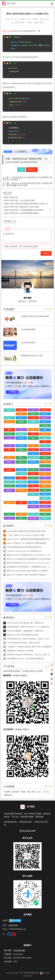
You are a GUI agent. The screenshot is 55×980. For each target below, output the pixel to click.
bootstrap (9, 486)
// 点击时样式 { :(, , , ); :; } (14, 133)
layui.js (33, 502)
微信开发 (21, 490)
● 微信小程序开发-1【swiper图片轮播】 (20, 200)
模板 (45, 486)
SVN (33, 446)
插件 (9, 450)
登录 (8, 229)
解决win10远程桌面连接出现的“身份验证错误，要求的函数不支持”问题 (28, 184)
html (45, 478)
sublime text (9, 502)
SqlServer (9, 422)
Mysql (21, 478)
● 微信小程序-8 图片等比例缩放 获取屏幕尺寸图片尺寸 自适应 (28, 204)
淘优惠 (23, 792)
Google (21, 410)
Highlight (45, 418)
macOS (33, 414)
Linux (21, 414)
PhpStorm (45, 494)
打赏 (21, 170)
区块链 (45, 474)
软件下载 (33, 462)
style (45, 490)
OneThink (45, 450)
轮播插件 (45, 498)
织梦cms (45, 518)
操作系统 (33, 506)
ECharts (33, 482)
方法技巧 (9, 462)
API (9, 518)
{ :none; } (11, 70)
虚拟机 (45, 458)
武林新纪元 (8, 795)
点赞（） (32, 170)
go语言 (9, 470)
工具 (21, 502)
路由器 (21, 450)
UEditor (21, 486)
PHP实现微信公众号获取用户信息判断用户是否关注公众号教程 (28, 178)
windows (45, 414)
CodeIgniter (33, 457)
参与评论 (46, 253)
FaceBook (45, 434)
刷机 (33, 438)
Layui (21, 474)
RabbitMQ (21, 446)
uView (45, 422)
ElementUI (45, 410)
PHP (45, 514)
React (33, 474)
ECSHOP (33, 490)
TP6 (33, 450)
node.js (33, 478)
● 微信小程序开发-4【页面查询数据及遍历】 (22, 213)
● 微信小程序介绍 (11, 197)
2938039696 (13, 925)
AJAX (33, 514)
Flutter (45, 438)
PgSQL (33, 418)
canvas (33, 434)
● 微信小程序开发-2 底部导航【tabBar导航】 (22, 207)
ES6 (33, 430)
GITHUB (45, 482)
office (21, 518)
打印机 (9, 410)
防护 (21, 462)
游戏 (45, 430)
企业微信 (33, 422)
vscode (45, 442)
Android (21, 470)
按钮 (27, 44)
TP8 (21, 418)
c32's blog (46, 792)
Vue (33, 454)
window (21, 482)
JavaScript (45, 462)
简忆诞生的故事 (27, 831)
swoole (45, 454)
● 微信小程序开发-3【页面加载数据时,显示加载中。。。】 (27, 210)
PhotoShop (45, 506)
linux (9, 482)
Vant (33, 410)
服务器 (9, 490)
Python (45, 502)
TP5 (9, 514)
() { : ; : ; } (16, 102)
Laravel (9, 478)
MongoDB (45, 426)
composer (45, 446)
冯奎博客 (7, 792)
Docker (9, 446)
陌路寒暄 (15, 792)
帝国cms (21, 458)
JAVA (33, 470)
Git (45, 470)
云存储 (21, 438)
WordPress (21, 434)
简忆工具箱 (31, 792)
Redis (9, 457)
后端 (42, 19)
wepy (21, 430)
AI (45, 466)
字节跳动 (21, 422)
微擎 (9, 430)
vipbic (39, 792)
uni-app (9, 434)
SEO (33, 486)
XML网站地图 (19, 950)
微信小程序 (20, 22)
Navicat (9, 418)
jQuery (45, 510)
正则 (33, 494)
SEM (9, 438)
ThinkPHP (21, 514)
